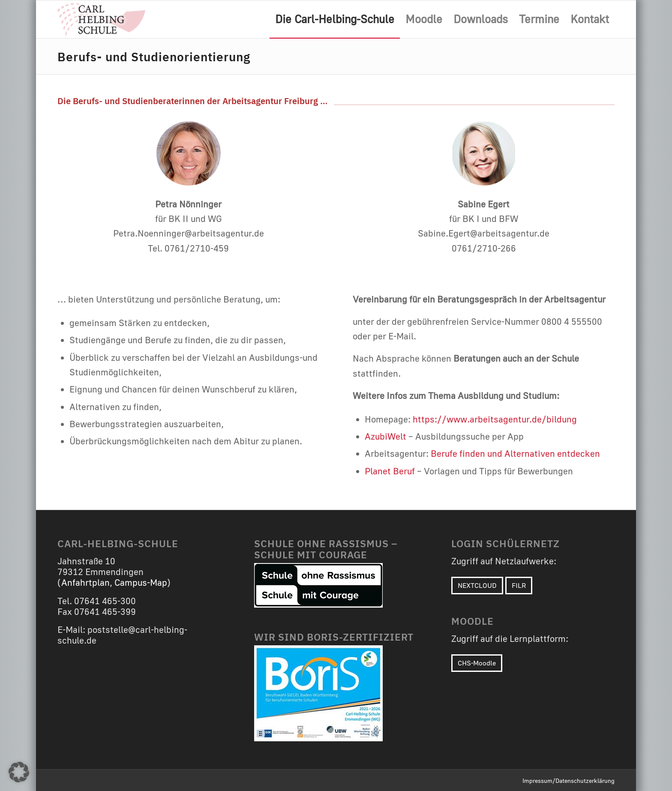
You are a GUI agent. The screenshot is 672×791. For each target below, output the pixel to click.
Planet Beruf (390, 471)
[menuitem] (335, 19)
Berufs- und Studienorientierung (154, 56)
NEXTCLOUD (477, 585)
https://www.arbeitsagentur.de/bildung (495, 419)
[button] (19, 772)
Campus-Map (141, 583)
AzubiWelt (385, 436)
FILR (519, 585)
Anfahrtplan (85, 583)
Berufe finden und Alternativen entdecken (515, 454)
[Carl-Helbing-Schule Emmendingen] (101, 19)
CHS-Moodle (477, 663)
